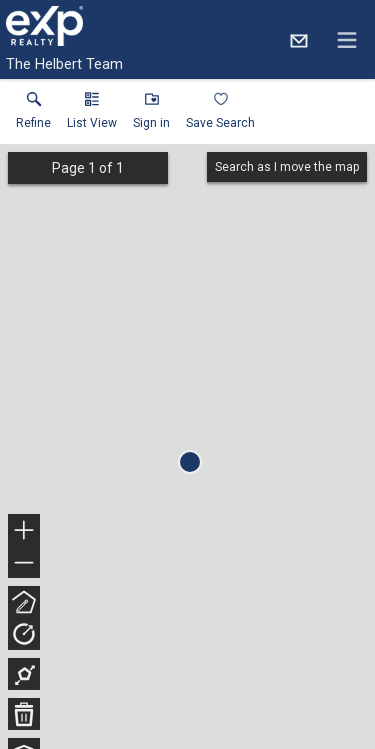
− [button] (24, 563)
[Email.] (299, 40)
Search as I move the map (287, 167)
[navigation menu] (347, 40)
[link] (33, 115)
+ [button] (24, 532)
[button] (92, 115)
